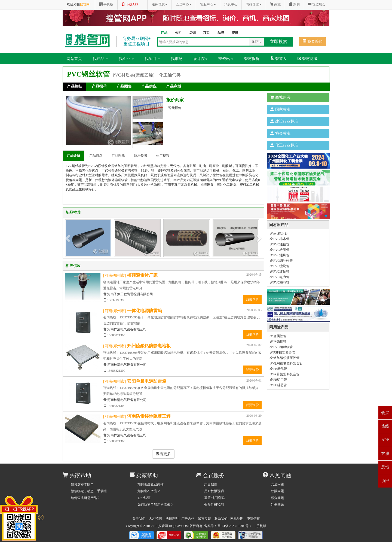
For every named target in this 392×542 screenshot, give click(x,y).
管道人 (278, 59)
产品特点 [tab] (96, 156)
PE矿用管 (278, 380)
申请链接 (253, 519)
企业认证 (144, 498)
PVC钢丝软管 (281, 261)
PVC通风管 (280, 255)
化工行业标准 (284, 145)
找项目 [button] (152, 59)
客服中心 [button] (208, 4)
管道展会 (317, 4)
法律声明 (172, 519)
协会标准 (280, 133)
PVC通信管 (280, 244)
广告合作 (188, 519)
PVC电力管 (280, 277)
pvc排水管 (279, 233)
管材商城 (308, 59)
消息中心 (231, 4)
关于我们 (139, 519)
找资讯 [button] (226, 59)
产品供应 (149, 86)
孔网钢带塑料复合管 (286, 363)
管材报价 (252, 59)
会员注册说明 (214, 505)
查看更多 (163, 454)
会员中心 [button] (184, 4)
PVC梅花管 (280, 282)
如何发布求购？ (82, 484)
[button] (68, 238)
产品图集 (124, 86)
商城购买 (280, 97)
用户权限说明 (214, 491)
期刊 (294, 4)
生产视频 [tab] (163, 156)
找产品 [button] (100, 59)
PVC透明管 (280, 250)
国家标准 (280, 109)
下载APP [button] (130, 4)
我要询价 (252, 299)
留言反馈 (204, 519)
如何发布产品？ (149, 491)
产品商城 (174, 86)
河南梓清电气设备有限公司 (127, 329)
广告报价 (211, 484)
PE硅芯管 (278, 385)
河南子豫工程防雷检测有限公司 (130, 294)
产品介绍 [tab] (73, 156)
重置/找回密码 (214, 498)
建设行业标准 (284, 121)
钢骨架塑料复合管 (285, 374)
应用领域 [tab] (140, 156)
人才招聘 (155, 519)
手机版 (261, 526)
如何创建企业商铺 (151, 484)
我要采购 (313, 41)
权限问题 (277, 491)
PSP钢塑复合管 (282, 352)
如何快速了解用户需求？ (155, 505)
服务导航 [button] (160, 4)
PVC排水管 (280, 239)
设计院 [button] (200, 59)
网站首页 (74, 59)
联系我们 (221, 519)
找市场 (177, 59)
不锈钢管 (278, 342)
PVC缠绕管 (280, 266)
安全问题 (277, 484)
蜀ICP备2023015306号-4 (234, 526)
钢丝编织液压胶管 (285, 358)
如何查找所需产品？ (85, 498)
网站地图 (237, 519)
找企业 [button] (127, 59)
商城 (275, 4)
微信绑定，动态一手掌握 (89, 491)
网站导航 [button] (254, 4)
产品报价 (99, 86)
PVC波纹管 (280, 272)
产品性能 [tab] (118, 156)
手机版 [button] (106, 4)
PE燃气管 (278, 369)
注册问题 (277, 505)
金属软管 (278, 336)
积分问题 (277, 498)
